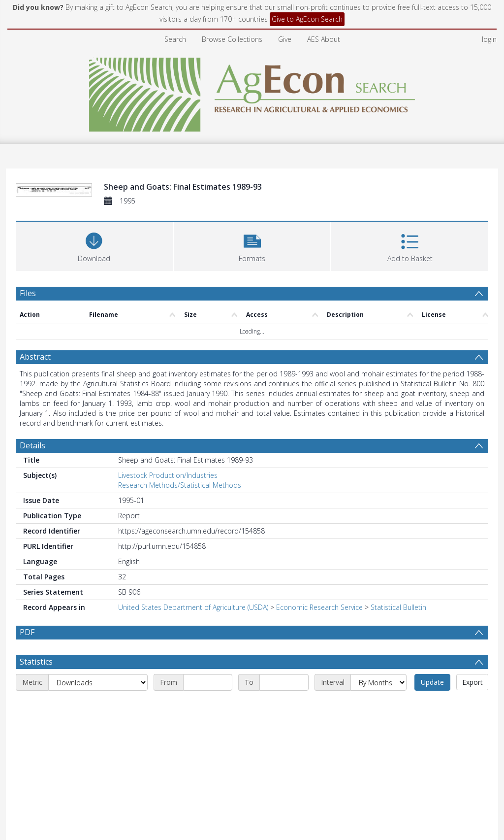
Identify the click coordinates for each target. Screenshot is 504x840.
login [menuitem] (489, 39)
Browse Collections (232, 39)
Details (32, 445)
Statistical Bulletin (398, 607)
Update (432, 682)
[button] (252, 245)
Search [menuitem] (175, 39)
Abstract (35, 357)
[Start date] (208, 682)
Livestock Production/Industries (168, 475)
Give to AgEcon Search (307, 19)
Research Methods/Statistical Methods (180, 485)
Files (28, 293)
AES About (324, 39)
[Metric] (98, 682)
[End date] (284, 682)
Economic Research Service (319, 607)
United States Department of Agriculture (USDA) (193, 607)
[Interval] (378, 682)
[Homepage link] (252, 92)
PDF (27, 632)
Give (285, 39)
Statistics (36, 662)
